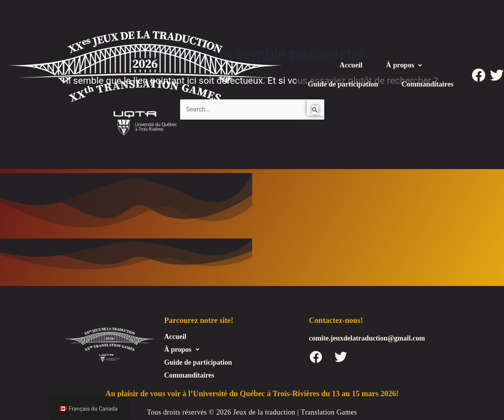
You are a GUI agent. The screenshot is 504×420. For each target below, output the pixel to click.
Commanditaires (381, 94)
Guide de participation (381, 75)
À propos (405, 55)
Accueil (350, 55)
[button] (405, 55)
